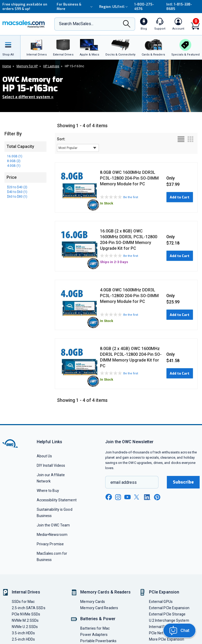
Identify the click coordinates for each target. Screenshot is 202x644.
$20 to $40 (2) (17, 187)
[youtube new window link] (127, 497)
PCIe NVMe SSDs (26, 614)
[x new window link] (137, 497)
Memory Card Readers (99, 608)
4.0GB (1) (14, 166)
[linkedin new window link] (147, 497)
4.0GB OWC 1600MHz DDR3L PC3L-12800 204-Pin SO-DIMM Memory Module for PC (129, 296)
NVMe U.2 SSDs (25, 627)
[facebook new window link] (109, 497)
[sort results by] (78, 148)
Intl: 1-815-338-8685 (179, 7)
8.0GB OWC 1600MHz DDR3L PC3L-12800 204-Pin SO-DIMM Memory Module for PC (129, 178)
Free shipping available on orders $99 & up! (25, 7)
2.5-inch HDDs (23, 639)
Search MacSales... (76, 24)
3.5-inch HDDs (23, 633)
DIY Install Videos (51, 465)
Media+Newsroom (52, 535)
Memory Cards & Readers (105, 592)
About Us (44, 456)
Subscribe (183, 482)
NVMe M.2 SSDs (25, 620)
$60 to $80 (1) (17, 197)
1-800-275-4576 (144, 7)
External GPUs (161, 602)
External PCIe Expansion (169, 608)
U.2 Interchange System (169, 620)
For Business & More (75, 7)
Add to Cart (180, 197)
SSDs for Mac (23, 602)
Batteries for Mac (95, 628)
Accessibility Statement (57, 500)
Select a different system (28, 97)
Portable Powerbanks (98, 641)
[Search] (127, 24)
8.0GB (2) (14, 161)
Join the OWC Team (53, 525)
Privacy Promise (50, 544)
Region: (114, 7)
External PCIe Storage (167, 614)
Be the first (131, 197)
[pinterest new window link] (157, 497)
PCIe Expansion (164, 592)
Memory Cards (93, 602)
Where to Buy (48, 491)
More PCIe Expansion (167, 639)
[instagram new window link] (118, 497)
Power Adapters (94, 635)
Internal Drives (26, 592)
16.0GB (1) (15, 156)
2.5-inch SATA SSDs (29, 608)
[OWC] (24, 24)
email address (124, 482)
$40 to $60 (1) (17, 192)
